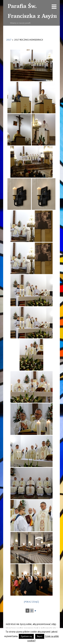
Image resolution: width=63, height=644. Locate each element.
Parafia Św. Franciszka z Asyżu (32, 12)
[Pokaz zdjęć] (31, 602)
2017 (9, 40)
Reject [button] (40, 636)
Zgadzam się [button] (26, 636)
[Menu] (54, 7)
